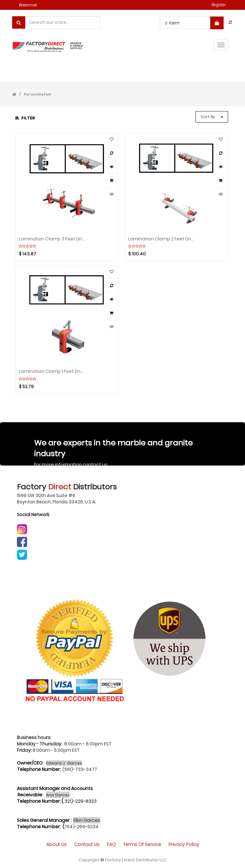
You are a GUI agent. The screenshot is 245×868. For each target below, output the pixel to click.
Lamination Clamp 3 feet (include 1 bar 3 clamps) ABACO (52, 239)
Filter (25, 118)
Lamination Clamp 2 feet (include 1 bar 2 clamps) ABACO (162, 239)
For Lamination (37, 94)
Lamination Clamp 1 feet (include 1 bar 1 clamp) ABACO (52, 371)
